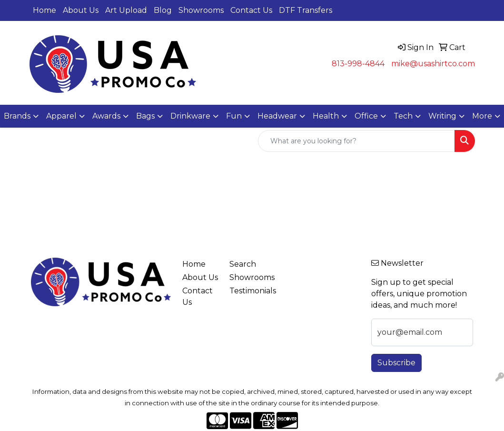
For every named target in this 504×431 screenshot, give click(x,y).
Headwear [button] (277, 116)
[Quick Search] (356, 141)
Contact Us (251, 10)
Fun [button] (234, 116)
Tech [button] (403, 116)
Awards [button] (106, 116)
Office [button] (366, 116)
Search (243, 264)
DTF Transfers (306, 10)
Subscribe (396, 363)
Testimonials (247, 291)
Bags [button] (145, 116)
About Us (81, 10)
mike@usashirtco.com (433, 64)
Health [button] (326, 116)
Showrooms (201, 10)
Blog (163, 10)
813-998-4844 (358, 64)
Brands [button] (17, 116)
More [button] (482, 116)
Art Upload (126, 10)
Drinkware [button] (190, 116)
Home (44, 10)
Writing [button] (442, 116)
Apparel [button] (61, 116)
